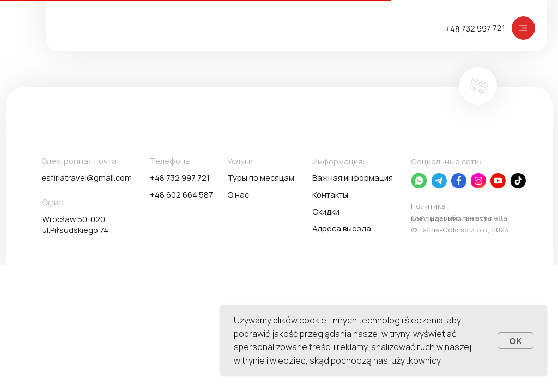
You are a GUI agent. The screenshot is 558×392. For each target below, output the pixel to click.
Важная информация (353, 177)
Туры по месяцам (261, 177)
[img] (523, 28)
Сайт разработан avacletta (459, 218)
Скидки (326, 211)
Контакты (330, 194)
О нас (238, 194)
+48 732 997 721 (475, 28)
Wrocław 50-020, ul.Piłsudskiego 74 (75, 224)
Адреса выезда (342, 228)
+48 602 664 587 (181, 194)
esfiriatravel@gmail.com (87, 177)
